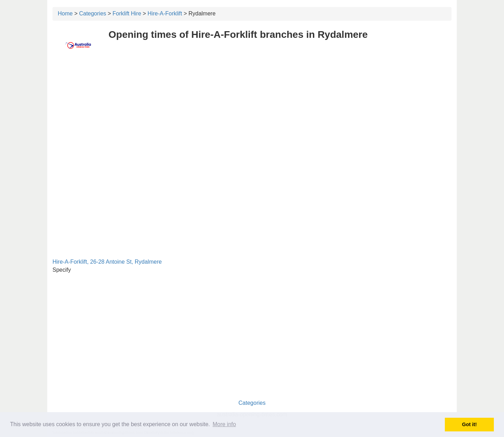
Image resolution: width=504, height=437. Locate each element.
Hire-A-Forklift (165, 13)
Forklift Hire (127, 13)
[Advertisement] (252, 111)
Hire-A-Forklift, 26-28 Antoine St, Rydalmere (107, 262)
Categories (93, 13)
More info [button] (224, 424)
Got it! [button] (469, 424)
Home (65, 13)
